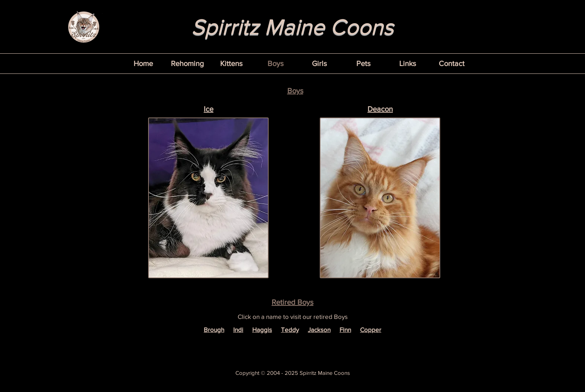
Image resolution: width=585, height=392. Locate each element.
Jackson (319, 330)
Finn (345, 330)
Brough (214, 330)
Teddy (290, 330)
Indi (238, 330)
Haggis (262, 330)
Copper (371, 330)
